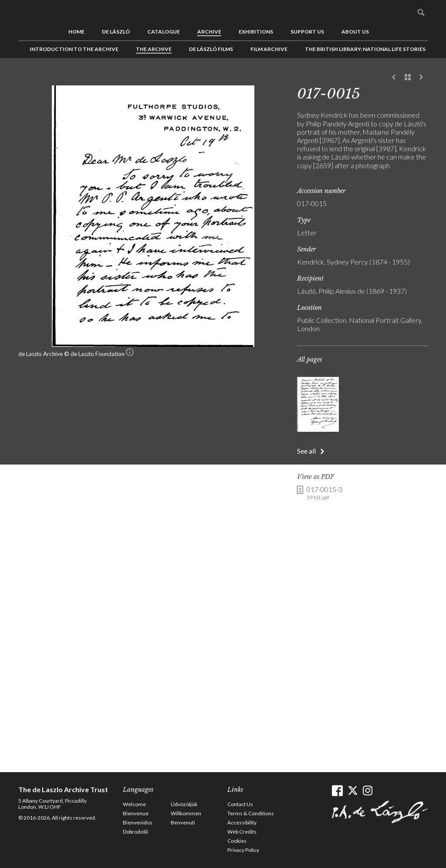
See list (408, 78)
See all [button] (306, 451)
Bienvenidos (138, 822)
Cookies (237, 841)
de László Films (211, 49)
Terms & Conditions (251, 813)
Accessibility (242, 822)
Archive (209, 32)
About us (355, 32)
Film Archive (269, 49)
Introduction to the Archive (74, 49)
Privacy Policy (243, 850)
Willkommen (186, 813)
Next (421, 78)
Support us (307, 32)
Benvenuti (183, 822)
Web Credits (242, 832)
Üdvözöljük (184, 804)
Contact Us (240, 804)
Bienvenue (136, 813)
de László (116, 32)
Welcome (134, 804)
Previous (394, 78)
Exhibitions (256, 32)
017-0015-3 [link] (324, 493)
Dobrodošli (135, 832)
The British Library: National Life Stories (365, 49)
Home (76, 32)
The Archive (154, 49)
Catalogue (164, 32)
